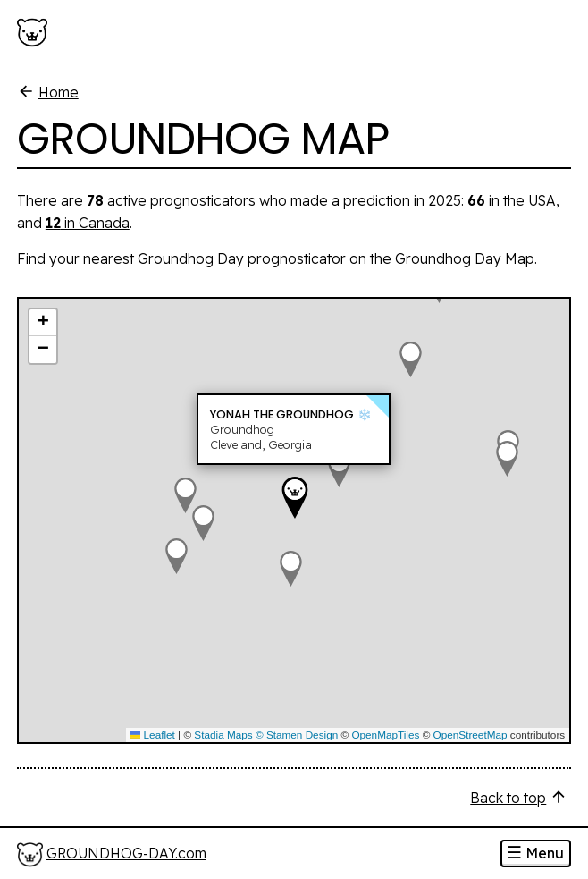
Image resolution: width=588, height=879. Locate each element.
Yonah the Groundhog (282, 414)
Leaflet (153, 735)
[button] (291, 569)
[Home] (112, 854)
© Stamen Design (297, 735)
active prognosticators (171, 200)
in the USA (512, 200)
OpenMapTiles (385, 735)
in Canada (88, 223)
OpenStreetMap (470, 735)
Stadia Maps (223, 735)
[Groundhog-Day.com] (36, 33)
